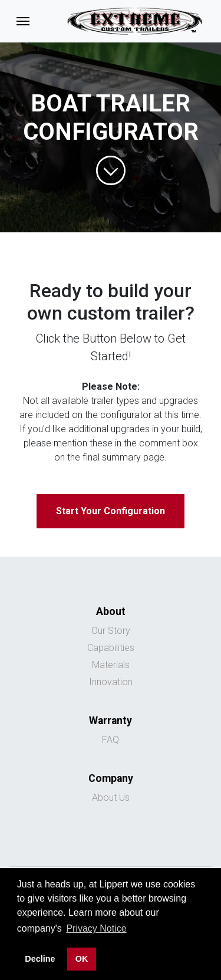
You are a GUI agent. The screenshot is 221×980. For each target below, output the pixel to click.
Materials (111, 665)
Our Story (111, 631)
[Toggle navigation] (23, 21)
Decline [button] (40, 959)
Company (111, 778)
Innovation (111, 682)
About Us (111, 798)
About (111, 611)
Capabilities (111, 648)
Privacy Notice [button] (96, 928)
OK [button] (82, 959)
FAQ (111, 740)
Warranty (111, 721)
